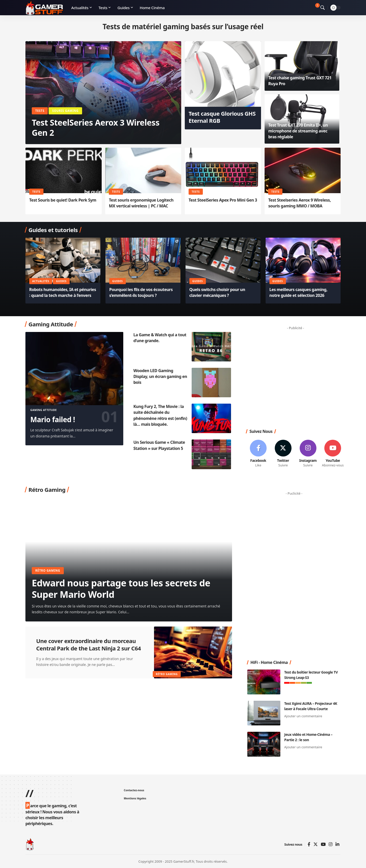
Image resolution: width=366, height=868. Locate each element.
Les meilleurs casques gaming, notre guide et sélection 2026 (298, 292)
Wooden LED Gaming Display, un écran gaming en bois (160, 376)
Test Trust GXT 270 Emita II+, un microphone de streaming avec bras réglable (298, 131)
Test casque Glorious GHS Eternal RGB (222, 117)
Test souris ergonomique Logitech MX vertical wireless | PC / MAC (141, 203)
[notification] (315, 8)
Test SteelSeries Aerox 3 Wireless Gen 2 (96, 127)
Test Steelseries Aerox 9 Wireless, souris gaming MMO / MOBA (299, 203)
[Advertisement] (297, 378)
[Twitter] (316, 844)
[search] (323, 8)
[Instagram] (331, 844)
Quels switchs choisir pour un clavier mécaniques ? (217, 292)
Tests (40, 111)
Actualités (41, 281)
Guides (61, 281)
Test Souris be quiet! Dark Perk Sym (63, 200)
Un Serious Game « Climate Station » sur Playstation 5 (159, 445)
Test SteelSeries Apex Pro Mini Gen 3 (223, 200)
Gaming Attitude (43, 410)
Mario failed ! (53, 419)
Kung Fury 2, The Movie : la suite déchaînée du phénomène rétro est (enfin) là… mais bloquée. (160, 415)
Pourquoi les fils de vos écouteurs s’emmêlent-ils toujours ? (141, 292)
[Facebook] (309, 844)
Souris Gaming (65, 111)
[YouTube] (323, 844)
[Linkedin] (337, 844)
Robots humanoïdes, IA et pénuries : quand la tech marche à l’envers (63, 292)
